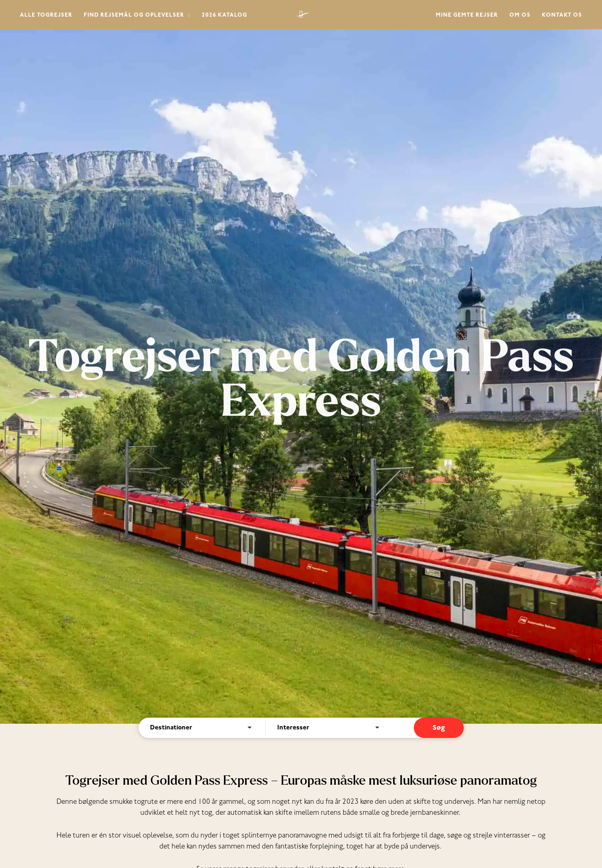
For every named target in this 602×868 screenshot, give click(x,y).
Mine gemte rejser (467, 16)
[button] (187, 16)
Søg (439, 729)
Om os (520, 16)
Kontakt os (562, 16)
